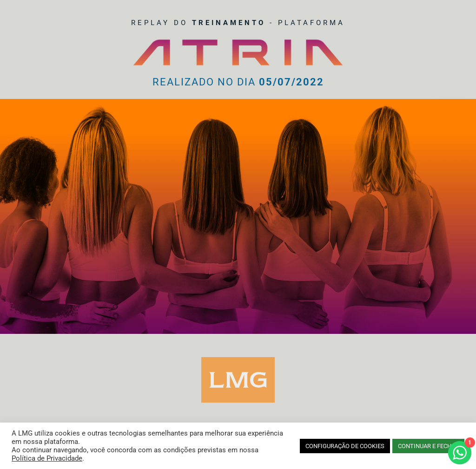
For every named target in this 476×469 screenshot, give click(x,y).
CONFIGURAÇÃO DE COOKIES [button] (345, 446)
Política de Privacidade (47, 458)
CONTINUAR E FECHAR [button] (428, 446)
